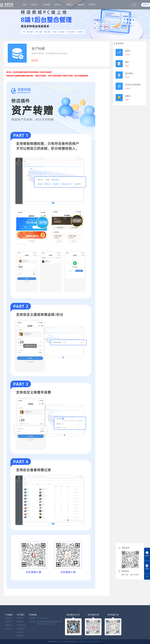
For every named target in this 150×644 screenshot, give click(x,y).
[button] (67, 37)
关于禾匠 (20, 618)
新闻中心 (69, 5)
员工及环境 (21, 625)
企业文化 (20, 632)
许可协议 (8, 629)
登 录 (134, 5)
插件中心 (58, 5)
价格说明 (47, 5)
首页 (24, 5)
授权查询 (81, 5)
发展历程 (20, 622)
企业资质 (20, 629)
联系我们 (20, 636)
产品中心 (34, 5)
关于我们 (92, 5)
